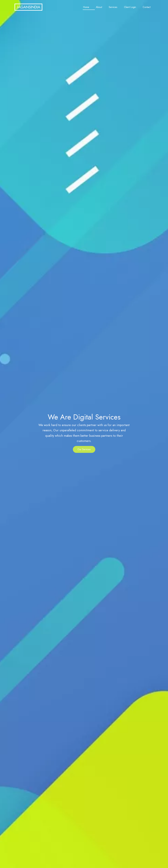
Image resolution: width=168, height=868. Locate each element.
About (99, 7)
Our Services (84, 449)
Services (113, 7)
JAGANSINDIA (28, 7)
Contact (147, 7)
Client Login (130, 7)
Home (86, 7)
